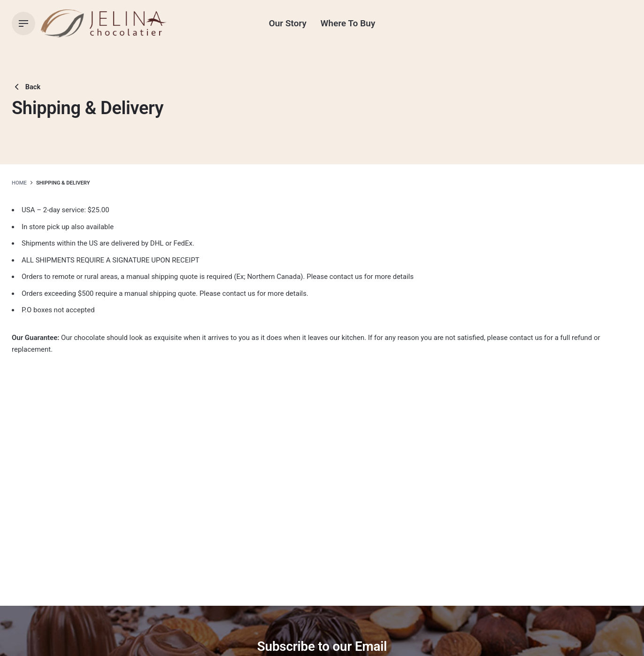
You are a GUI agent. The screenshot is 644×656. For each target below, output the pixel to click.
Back (26, 87)
